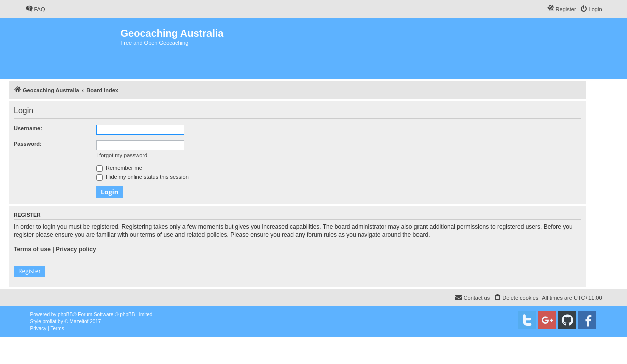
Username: (28, 128)
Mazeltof (79, 322)
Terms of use (32, 249)
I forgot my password (122, 155)
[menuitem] (35, 9)
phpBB (65, 315)
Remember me (119, 168)
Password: (28, 144)
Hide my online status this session (143, 177)
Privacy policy (76, 249)
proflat (50, 322)
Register (29, 271)
